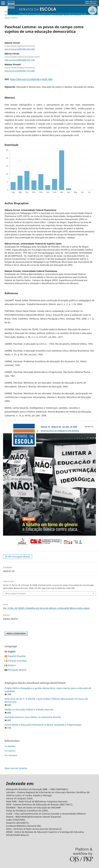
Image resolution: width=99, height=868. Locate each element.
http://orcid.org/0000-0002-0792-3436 (20, 49)
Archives (18, 12)
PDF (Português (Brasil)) (19, 557)
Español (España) (17, 656)
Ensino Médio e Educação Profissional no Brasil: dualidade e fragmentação (43, 725)
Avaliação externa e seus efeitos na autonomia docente (33, 717)
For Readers (10, 746)
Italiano (12, 665)
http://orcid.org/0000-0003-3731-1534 (20, 60)
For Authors (10, 751)
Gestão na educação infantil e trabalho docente (29, 709)
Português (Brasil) (17, 670)
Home (7, 12)
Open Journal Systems (16, 768)
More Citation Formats (16, 594)
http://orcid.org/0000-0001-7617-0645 (20, 71)
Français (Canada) (17, 661)
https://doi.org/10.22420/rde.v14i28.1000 (31, 79)
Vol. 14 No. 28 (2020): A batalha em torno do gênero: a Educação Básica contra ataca (43, 15)
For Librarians (11, 755)
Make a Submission (16, 633)
